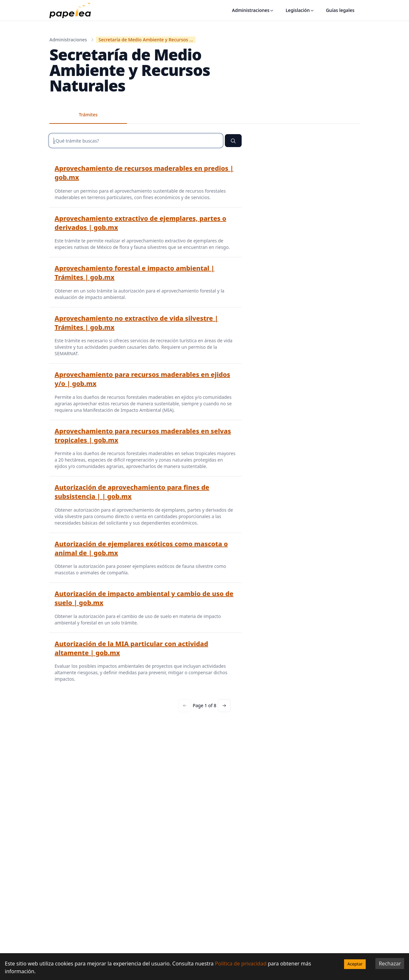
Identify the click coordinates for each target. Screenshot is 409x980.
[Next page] (224, 706)
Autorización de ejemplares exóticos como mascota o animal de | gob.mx (141, 548)
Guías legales (340, 10)
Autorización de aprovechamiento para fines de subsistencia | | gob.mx (132, 492)
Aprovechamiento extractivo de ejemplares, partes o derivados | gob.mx (140, 223)
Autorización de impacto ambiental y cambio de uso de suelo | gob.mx (144, 598)
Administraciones (253, 10)
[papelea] (73, 10)
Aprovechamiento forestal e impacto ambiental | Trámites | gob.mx (135, 273)
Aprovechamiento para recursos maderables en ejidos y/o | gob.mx (142, 379)
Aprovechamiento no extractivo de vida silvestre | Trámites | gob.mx (136, 323)
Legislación (300, 10)
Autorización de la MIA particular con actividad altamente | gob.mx (131, 648)
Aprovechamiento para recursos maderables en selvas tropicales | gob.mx (143, 436)
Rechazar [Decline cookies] (390, 964)
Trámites (88, 115)
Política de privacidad (241, 964)
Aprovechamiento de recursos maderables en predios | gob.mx (144, 173)
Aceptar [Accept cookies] (355, 964)
